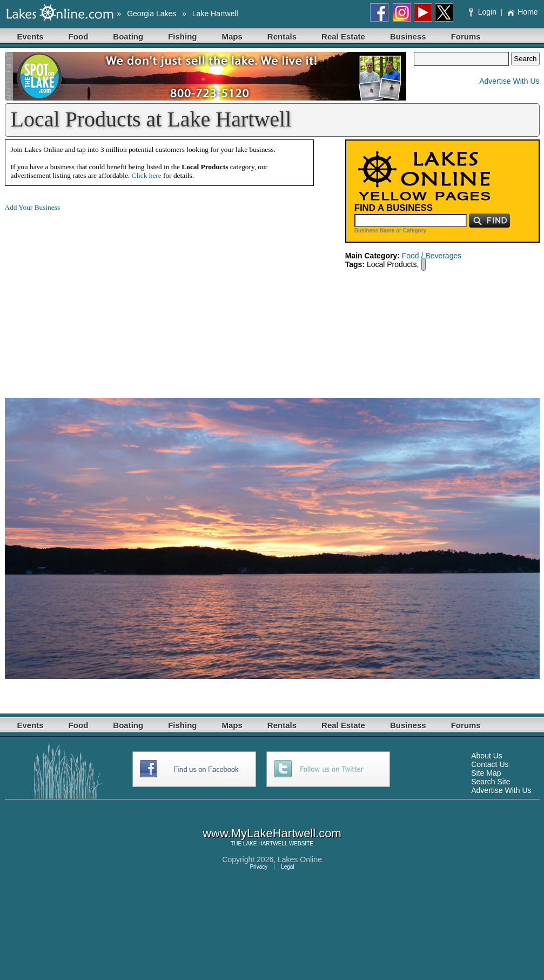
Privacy (258, 867)
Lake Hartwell (215, 14)
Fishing (182, 36)
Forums (466, 36)
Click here (147, 175)
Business (408, 36)
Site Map (486, 773)
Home (522, 12)
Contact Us (490, 764)
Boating (128, 36)
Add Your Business (33, 207)
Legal (287, 867)
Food (79, 36)
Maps (232, 36)
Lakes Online (300, 859)
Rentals (282, 36)
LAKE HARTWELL (265, 844)
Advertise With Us (509, 81)
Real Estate (343, 36)
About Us (487, 756)
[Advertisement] (96, 296)
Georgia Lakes (152, 14)
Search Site (491, 782)
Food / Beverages (432, 256)
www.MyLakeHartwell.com (272, 833)
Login (484, 12)
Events (31, 36)
